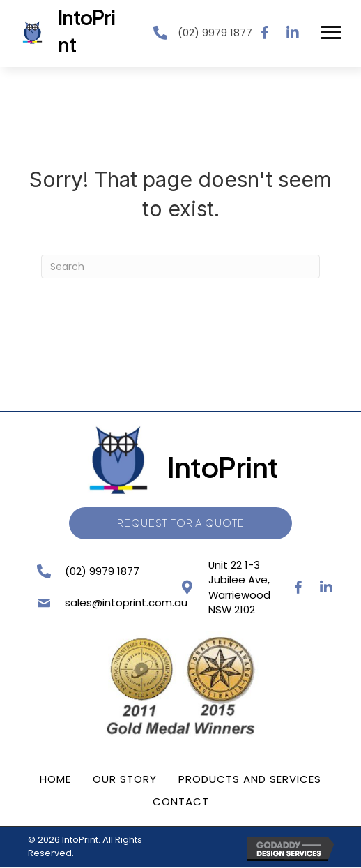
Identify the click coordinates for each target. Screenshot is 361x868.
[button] (265, 33)
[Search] (180, 267)
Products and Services (250, 780)
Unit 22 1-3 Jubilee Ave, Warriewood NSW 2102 (238, 588)
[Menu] (331, 33)
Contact (181, 802)
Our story (125, 780)
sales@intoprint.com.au (124, 603)
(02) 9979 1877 (215, 32)
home (55, 780)
